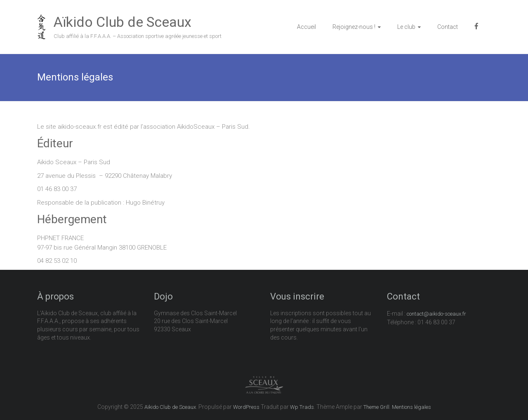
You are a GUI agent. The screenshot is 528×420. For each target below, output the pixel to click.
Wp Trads (302, 407)
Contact (448, 27)
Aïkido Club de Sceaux (123, 22)
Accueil (306, 27)
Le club (406, 27)
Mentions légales (411, 407)
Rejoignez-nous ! (354, 27)
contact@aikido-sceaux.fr (436, 314)
